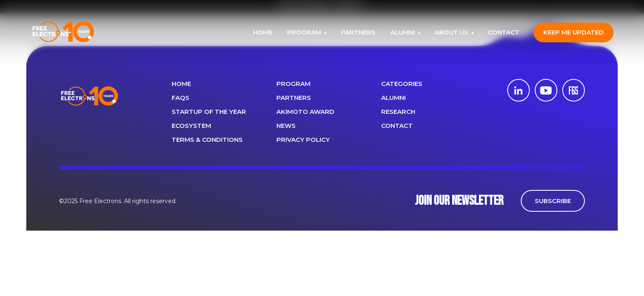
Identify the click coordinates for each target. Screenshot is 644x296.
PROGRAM (305, 32)
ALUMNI (403, 32)
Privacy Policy (303, 140)
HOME (263, 32)
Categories (402, 84)
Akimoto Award (305, 112)
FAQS (181, 98)
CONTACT (504, 32)
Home (181, 84)
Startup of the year (209, 112)
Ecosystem (191, 126)
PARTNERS (358, 32)
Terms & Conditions (207, 140)
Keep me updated (574, 32)
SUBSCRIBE (553, 201)
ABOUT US (452, 32)
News (286, 126)
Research (398, 112)
